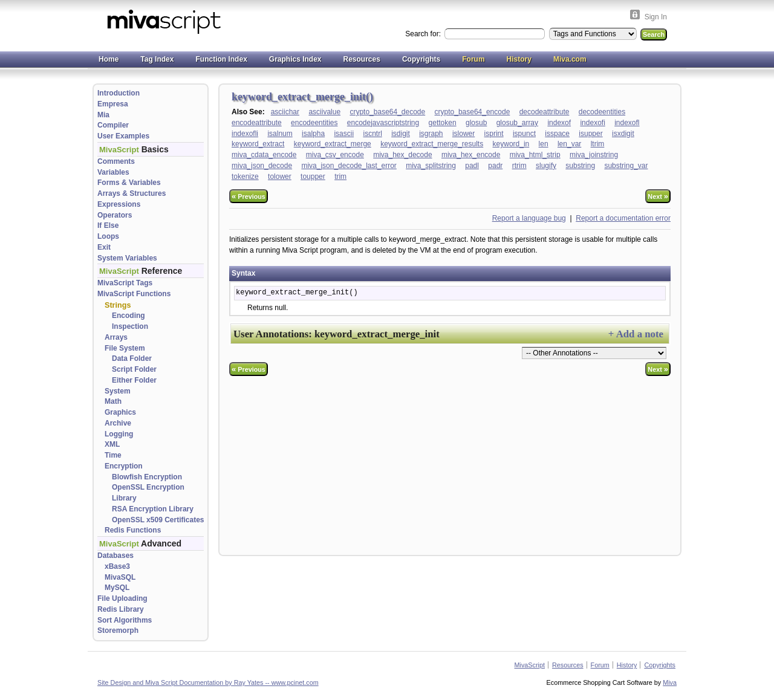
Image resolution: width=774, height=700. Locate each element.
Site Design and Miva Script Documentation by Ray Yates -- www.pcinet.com (208, 682)
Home (109, 59)
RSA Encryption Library (153, 509)
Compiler (113, 125)
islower (463, 134)
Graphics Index (295, 59)
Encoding (128, 316)
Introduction (119, 93)
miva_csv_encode (335, 155)
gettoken (443, 123)
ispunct (524, 134)
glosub (476, 123)
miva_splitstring (431, 166)
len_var (569, 144)
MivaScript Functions (134, 294)
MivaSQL (120, 577)
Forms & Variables (129, 183)
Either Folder (134, 380)
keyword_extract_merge (333, 144)
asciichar (285, 112)
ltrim (598, 144)
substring (580, 166)
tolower (280, 177)
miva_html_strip (535, 155)
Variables (113, 172)
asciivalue (324, 112)
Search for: (424, 34)
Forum (473, 59)
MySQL (117, 588)
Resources (362, 59)
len (544, 144)
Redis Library (121, 609)
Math (113, 401)
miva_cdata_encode (264, 155)
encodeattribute (257, 123)
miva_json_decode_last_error (349, 166)
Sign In (656, 17)
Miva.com (570, 59)
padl (472, 166)
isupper (590, 134)
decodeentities (602, 112)
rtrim (519, 166)
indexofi (592, 123)
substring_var (626, 166)
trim (340, 177)
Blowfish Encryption (147, 477)
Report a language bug (529, 218)
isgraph (431, 134)
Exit (104, 247)
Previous (249, 196)
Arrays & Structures (132, 193)
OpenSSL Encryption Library (148, 493)
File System (125, 348)
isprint (494, 134)
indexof (559, 123)
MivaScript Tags (125, 283)
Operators (115, 215)
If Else (108, 225)
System (118, 391)
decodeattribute (545, 112)
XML (112, 444)
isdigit (401, 134)
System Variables (127, 258)
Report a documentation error (623, 218)
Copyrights (421, 59)
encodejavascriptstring (383, 123)
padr (495, 166)
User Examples (123, 136)
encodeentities (314, 123)
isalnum (280, 134)
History (519, 59)
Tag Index (157, 59)
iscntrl (372, 134)
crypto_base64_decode (387, 112)
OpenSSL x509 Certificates (158, 520)
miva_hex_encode (471, 155)
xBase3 (117, 566)
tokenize (245, 177)
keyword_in (511, 144)
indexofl (627, 123)
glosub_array (517, 123)
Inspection (130, 326)
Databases (115, 556)
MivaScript (530, 665)
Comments (116, 161)
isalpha (313, 134)
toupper (313, 177)
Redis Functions (133, 530)
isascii (344, 134)
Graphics (120, 412)
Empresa (113, 104)
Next (658, 196)
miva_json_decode (262, 166)
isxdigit (623, 134)
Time (113, 455)
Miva (670, 682)
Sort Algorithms (125, 620)
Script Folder (134, 369)
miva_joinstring (594, 155)
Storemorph (118, 630)
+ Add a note (636, 334)
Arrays (116, 337)
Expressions (119, 204)
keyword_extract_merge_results (432, 144)
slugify (546, 166)
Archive (118, 423)
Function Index (221, 59)
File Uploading (122, 598)
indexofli (245, 134)
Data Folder (132, 358)
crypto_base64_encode (473, 112)
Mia (103, 115)
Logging (119, 434)
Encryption (124, 466)
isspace (557, 134)
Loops (108, 236)
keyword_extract (258, 144)
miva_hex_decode (402, 155)
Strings (118, 305)
